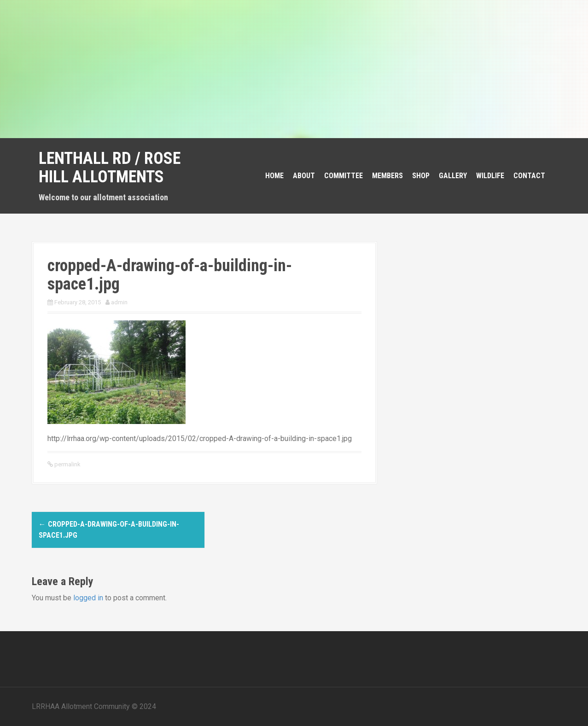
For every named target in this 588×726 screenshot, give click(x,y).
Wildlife (490, 176)
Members (387, 176)
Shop (421, 176)
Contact (529, 176)
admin (119, 302)
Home (274, 176)
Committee (343, 176)
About (304, 176)
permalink (67, 464)
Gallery (453, 176)
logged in (88, 598)
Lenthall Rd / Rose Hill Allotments (110, 168)
